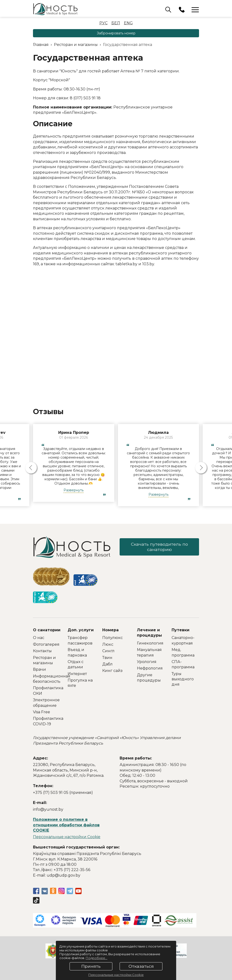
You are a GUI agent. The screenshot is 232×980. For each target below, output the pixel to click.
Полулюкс (113, 638)
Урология (147, 662)
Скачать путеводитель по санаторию (159, 547)
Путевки (180, 630)
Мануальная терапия (149, 652)
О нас (39, 638)
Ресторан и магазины (44, 660)
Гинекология (150, 643)
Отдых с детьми (76, 664)
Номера (110, 630)
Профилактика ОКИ (47, 691)
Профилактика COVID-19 (47, 721)
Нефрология (150, 668)
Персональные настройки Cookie (67, 837)
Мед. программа (183, 652)
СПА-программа (183, 664)
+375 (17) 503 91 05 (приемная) (63, 793)
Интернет (77, 674)
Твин (107, 658)
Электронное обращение (46, 703)
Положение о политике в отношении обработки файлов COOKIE (66, 825)
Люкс (108, 644)
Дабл (107, 664)
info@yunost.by (48, 809)
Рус (103, 23)
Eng (128, 23)
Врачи (39, 669)
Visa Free (42, 712)
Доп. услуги (81, 630)
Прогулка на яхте (80, 683)
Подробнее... (97, 958)
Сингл (108, 651)
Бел (116, 23)
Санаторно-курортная (183, 640)
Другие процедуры (149, 678)
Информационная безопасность (47, 679)
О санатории (47, 630)
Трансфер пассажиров (80, 640)
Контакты (42, 651)
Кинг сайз (112, 671)
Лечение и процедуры (149, 633)
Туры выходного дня (183, 679)
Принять (91, 966)
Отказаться (141, 966)
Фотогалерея (46, 644)
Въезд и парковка (77, 652)
